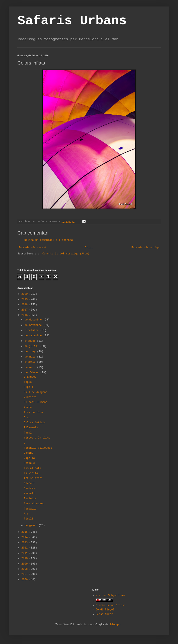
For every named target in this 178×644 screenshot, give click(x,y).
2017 (25, 310)
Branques (30, 377)
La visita (31, 473)
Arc (26, 514)
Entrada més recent (33, 248)
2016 (25, 315)
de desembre (34, 320)
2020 (25, 294)
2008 (25, 569)
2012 (25, 548)
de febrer (32, 373)
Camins (29, 453)
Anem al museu (34, 504)
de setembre (34, 336)
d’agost (31, 341)
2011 (25, 553)
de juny (31, 352)
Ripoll (29, 387)
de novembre (34, 325)
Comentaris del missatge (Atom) (66, 254)
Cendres (29, 489)
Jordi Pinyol (105, 610)
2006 (25, 580)
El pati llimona (36, 402)
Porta (28, 408)
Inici (89, 248)
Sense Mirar (104, 614)
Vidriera (30, 397)
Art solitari (33, 478)
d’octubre (32, 330)
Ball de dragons (36, 392)
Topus (28, 382)
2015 (25, 532)
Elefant (29, 484)
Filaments (31, 428)
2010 (25, 558)
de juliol (32, 346)
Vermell (29, 494)
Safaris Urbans (72, 21)
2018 (25, 305)
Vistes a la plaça (37, 438)
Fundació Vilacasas (38, 448)
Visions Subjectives (111, 595)
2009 (25, 564)
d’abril (31, 362)
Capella (29, 458)
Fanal (28, 433)
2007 (25, 574)
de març (31, 367)
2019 (25, 299)
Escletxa (30, 499)
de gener (32, 526)
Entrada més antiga (145, 248)
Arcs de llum (33, 413)
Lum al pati (32, 468)
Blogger (115, 625)
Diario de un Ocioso (111, 605)
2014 (25, 537)
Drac (27, 418)
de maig (31, 357)
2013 (25, 543)
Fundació (30, 509)
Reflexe (29, 463)
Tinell (29, 519)
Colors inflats (35, 423)
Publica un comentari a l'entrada (48, 240)
